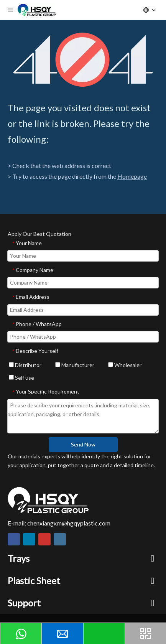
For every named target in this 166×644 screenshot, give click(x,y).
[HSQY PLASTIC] (48, 500)
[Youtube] (44, 539)
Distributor (25, 365)
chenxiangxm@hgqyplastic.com (69, 523)
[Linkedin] (29, 539)
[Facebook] (14, 539)
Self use (21, 378)
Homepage (132, 176)
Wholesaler (125, 365)
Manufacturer (75, 365)
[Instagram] (60, 539)
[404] (83, 60)
